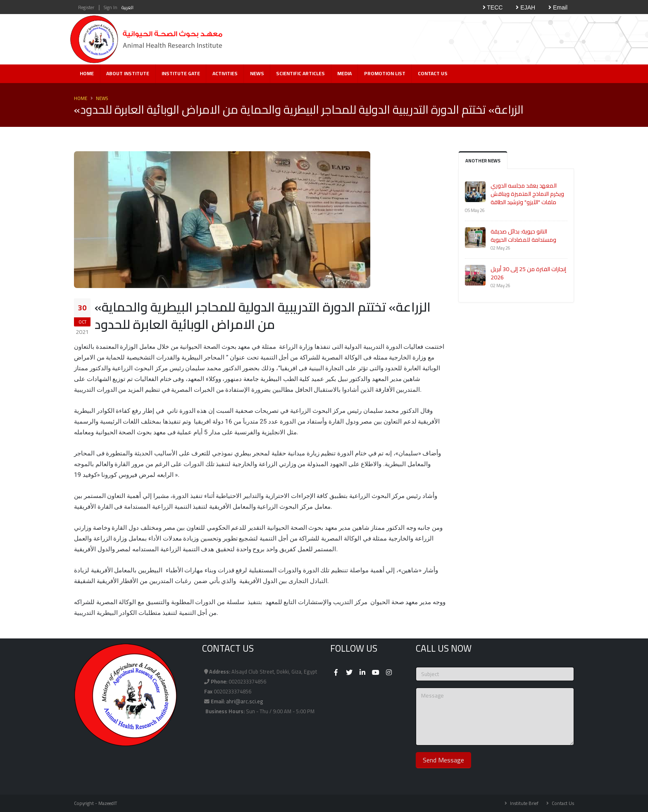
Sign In (111, 7)
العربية (127, 7)
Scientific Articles (300, 73)
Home (87, 73)
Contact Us (433, 73)
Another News (483, 161)
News (257, 73)
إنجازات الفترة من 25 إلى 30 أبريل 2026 (528, 273)
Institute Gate (181, 73)
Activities (225, 73)
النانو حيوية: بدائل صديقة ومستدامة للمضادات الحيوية (523, 236)
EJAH (525, 7)
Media (344, 73)
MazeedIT (108, 803)
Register (86, 7)
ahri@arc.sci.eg (245, 701)
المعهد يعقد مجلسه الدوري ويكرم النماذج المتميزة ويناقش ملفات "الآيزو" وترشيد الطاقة (527, 194)
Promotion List (385, 73)
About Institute (128, 73)
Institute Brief (524, 803)
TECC (493, 7)
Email (558, 7)
